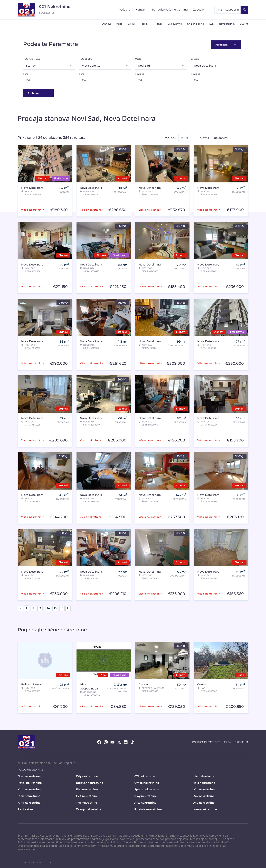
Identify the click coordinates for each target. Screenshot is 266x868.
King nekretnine (29, 801)
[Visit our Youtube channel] (112, 741)
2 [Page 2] (33, 607)
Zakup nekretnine (89, 808)
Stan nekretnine (29, 795)
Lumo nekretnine (205, 808)
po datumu (222, 137)
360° (244, 24)
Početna (124, 10)
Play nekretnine (146, 795)
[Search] (244, 10)
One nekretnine (204, 801)
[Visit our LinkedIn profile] (126, 741)
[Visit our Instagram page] (106, 741)
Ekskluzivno (175, 24)
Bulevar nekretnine (90, 782)
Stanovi (106, 24)
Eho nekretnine (87, 788)
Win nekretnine (204, 788)
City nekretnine (87, 775)
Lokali (131, 24)
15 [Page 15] (55, 607)
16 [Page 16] (62, 607)
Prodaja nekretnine (148, 808)
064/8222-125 (47, 13)
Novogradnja (227, 24)
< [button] (20, 607)
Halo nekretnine (204, 782)
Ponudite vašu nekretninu (170, 10)
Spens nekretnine (147, 788)
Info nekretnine (203, 775)
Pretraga (38, 92)
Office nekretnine (147, 782)
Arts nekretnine (145, 801)
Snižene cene (196, 24)
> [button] (68, 607)
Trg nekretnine (87, 801)
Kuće (119, 24)
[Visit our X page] (119, 741)
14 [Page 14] (48, 607)
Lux (211, 24)
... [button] (44, 607)
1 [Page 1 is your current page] (26, 607)
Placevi (145, 24)
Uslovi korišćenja (236, 741)
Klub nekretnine (29, 788)
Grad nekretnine (29, 775)
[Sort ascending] (182, 136)
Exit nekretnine (87, 795)
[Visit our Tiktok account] (132, 741)
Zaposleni (200, 10)
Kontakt (141, 10)
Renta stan (25, 808)
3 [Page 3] (40, 607)
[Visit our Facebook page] (99, 741)
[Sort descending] (187, 136)
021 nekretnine (145, 775)
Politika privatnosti (206, 741)
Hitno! (158, 24)
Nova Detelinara (205, 64)
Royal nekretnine (30, 782)
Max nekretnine (204, 795)
